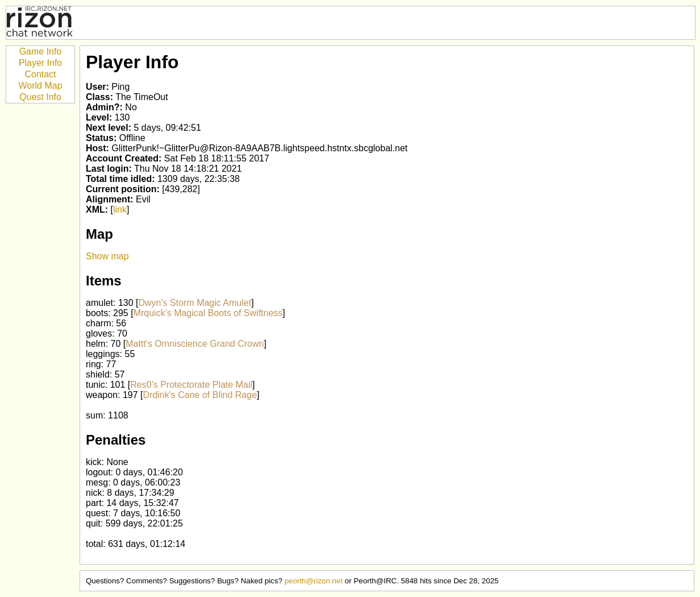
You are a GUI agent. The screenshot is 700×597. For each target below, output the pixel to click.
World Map (40, 86)
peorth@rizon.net (314, 581)
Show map (107, 256)
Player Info (40, 63)
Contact (40, 74)
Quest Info (40, 97)
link (120, 210)
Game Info (41, 51)
